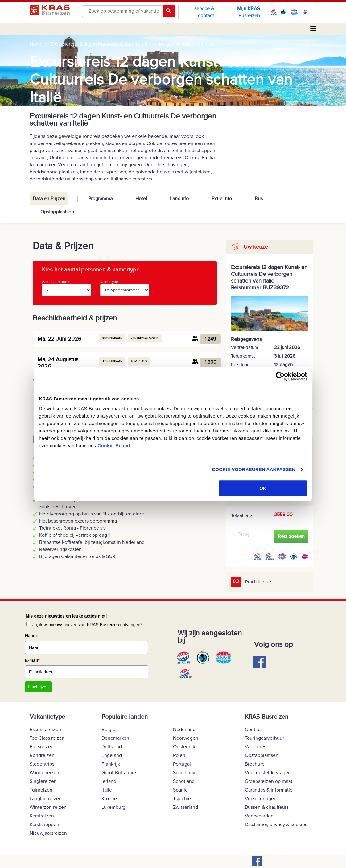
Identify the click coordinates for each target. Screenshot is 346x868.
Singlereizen (43, 781)
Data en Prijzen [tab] (49, 199)
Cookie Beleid (114, 446)
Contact (253, 730)
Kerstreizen (42, 816)
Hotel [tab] (141, 199)
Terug (244, 534)
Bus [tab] (259, 199)
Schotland (184, 781)
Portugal (182, 764)
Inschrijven (38, 687)
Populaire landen (125, 717)
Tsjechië (182, 799)
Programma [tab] (100, 199)
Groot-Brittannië (119, 773)
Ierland (109, 781)
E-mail (32, 660)
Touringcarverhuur (264, 738)
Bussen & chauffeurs (267, 807)
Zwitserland (185, 807)
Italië (107, 790)
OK (263, 488)
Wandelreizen (44, 773)
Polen (179, 755)
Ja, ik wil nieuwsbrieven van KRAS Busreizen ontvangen (87, 625)
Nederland (184, 730)
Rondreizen (42, 755)
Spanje (180, 790)
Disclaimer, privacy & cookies (276, 825)
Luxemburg (113, 807)
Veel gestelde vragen (268, 773)
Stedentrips (42, 764)
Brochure (255, 764)
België (108, 730)
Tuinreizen (41, 790)
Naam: (32, 636)
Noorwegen (186, 738)
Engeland (112, 755)
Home (36, 44)
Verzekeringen (261, 799)
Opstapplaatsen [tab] (57, 212)
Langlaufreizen (46, 799)
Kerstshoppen (44, 825)
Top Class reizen (47, 738)
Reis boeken (291, 536)
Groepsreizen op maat (269, 781)
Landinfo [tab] (179, 199)
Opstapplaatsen (262, 755)
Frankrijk (111, 764)
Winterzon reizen (48, 807)
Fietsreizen (42, 747)
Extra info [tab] (222, 199)
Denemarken (115, 738)
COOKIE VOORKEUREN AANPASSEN (253, 469)
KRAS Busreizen (267, 717)
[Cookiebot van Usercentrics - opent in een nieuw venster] (280, 376)
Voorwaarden (259, 816)
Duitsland (112, 747)
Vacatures (255, 747)
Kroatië (109, 799)
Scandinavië (186, 773)
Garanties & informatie (269, 790)
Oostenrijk (184, 747)
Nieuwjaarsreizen (48, 833)
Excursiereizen (45, 730)
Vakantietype (47, 717)
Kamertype (125, 288)
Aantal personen (66, 288)
